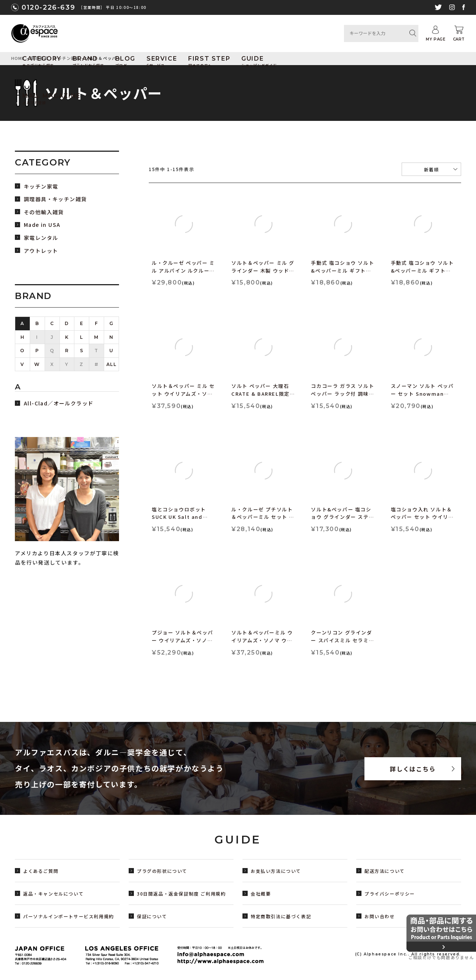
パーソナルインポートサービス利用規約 (69, 916)
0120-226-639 (48, 7)
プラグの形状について (162, 871)
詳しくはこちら (413, 769)
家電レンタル (41, 238)
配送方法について (385, 871)
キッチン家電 (41, 187)
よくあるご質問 (41, 871)
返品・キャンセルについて (53, 894)
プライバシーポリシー (390, 894)
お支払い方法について (276, 871)
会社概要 (261, 894)
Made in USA (42, 225)
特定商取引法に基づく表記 (281, 916)
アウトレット (41, 251)
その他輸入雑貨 (44, 212)
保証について (152, 916)
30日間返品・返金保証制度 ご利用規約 (181, 894)
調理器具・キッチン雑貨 (55, 199)
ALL (112, 364)
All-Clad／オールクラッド (59, 403)
